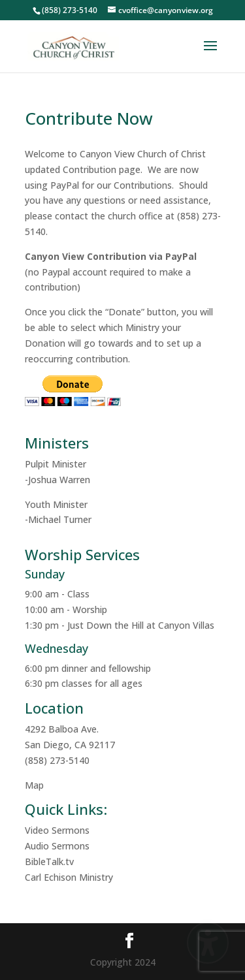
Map (34, 785)
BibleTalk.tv (49, 861)
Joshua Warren (59, 480)
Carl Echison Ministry (69, 877)
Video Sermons (57, 830)
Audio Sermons (57, 846)
